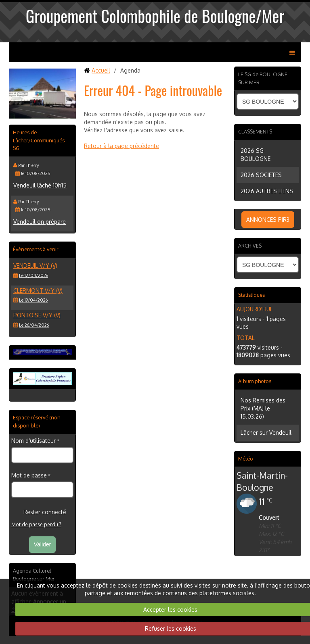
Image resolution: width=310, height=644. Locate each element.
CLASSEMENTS (255, 131)
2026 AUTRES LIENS (267, 191)
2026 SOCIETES (261, 175)
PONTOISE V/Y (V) (37, 315)
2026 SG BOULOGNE (256, 155)
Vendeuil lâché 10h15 (40, 185)
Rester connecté (39, 512)
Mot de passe (29, 475)
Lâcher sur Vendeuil (266, 432)
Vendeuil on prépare (40, 222)
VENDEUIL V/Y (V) (35, 266)
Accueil (101, 70)
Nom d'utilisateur (34, 441)
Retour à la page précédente (121, 146)
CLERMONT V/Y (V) (38, 291)
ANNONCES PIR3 (268, 220)
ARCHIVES (250, 246)
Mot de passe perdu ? (36, 524)
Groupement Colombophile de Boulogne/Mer (155, 16)
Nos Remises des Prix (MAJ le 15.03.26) (263, 408)
